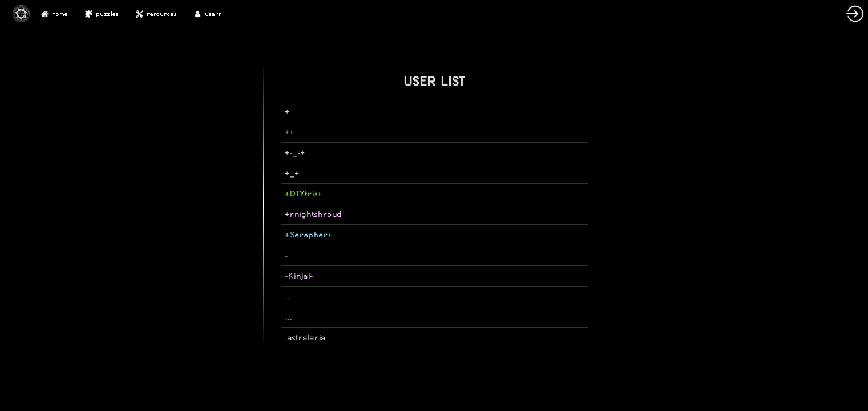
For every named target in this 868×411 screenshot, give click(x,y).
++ (290, 132)
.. (288, 297)
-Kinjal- (299, 276)
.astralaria (306, 338)
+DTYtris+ (304, 194)
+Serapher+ (309, 235)
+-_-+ (295, 153)
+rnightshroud (314, 214)
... (289, 317)
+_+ (292, 173)
